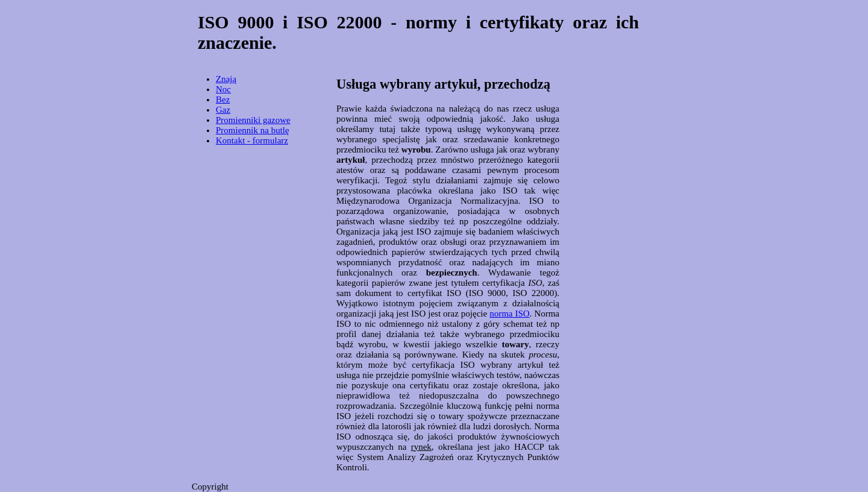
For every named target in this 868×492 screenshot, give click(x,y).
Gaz (223, 110)
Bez (223, 99)
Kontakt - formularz (252, 140)
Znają (226, 79)
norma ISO (509, 314)
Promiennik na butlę (253, 130)
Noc (223, 89)
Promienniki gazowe (253, 120)
